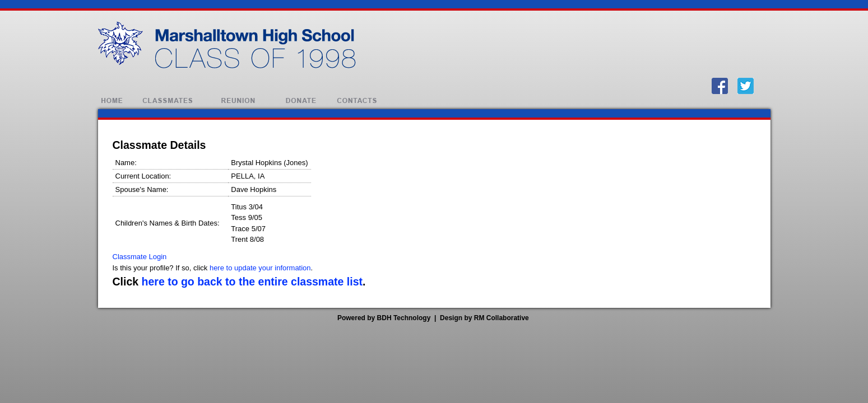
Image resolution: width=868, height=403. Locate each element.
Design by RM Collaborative (484, 318)
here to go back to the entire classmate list (252, 282)
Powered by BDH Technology (384, 318)
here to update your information (260, 268)
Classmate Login (140, 257)
